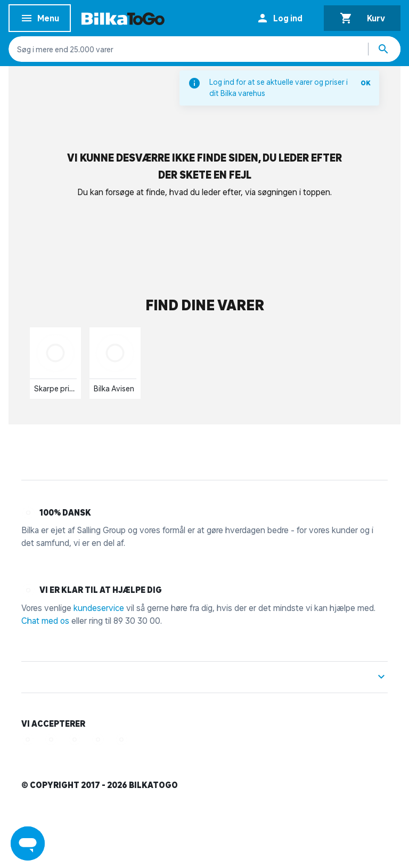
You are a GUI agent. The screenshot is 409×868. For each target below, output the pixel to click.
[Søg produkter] (385, 49)
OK (366, 83)
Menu (40, 20)
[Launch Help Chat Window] (28, 843)
